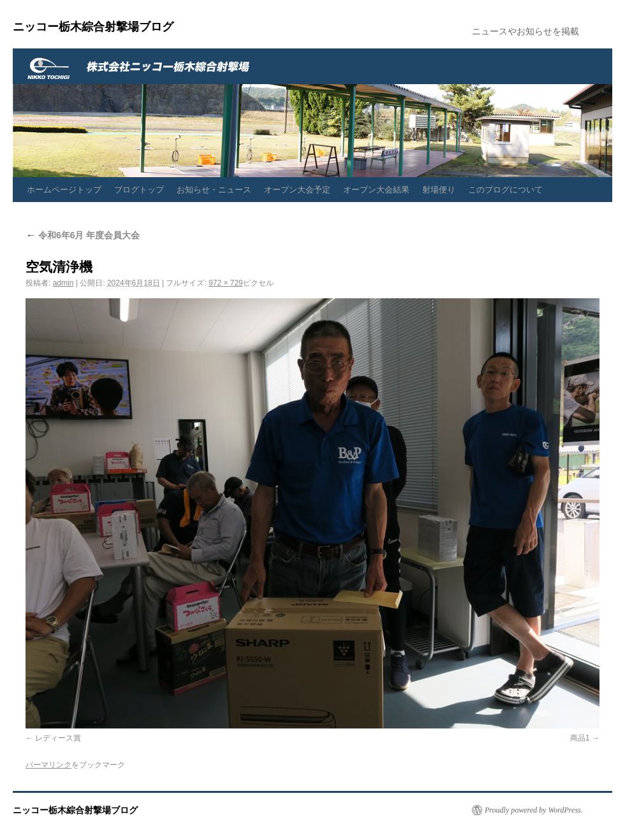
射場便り (439, 190)
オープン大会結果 (376, 190)
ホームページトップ (64, 190)
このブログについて (505, 190)
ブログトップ (139, 190)
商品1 (580, 738)
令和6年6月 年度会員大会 (83, 235)
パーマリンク (48, 765)
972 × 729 (226, 283)
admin (63, 283)
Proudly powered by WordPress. (534, 810)
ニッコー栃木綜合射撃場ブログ (93, 27)
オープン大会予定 (297, 190)
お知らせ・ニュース (214, 190)
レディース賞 (58, 738)
